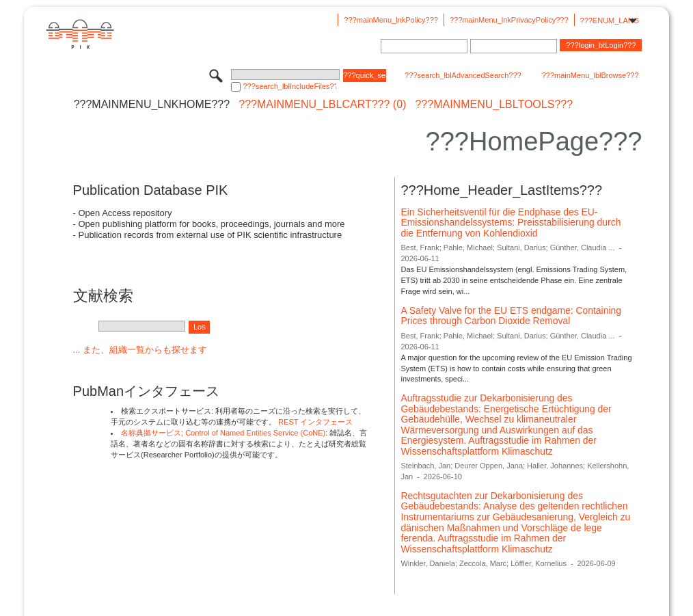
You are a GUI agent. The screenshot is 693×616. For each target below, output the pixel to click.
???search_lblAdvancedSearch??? (463, 75)
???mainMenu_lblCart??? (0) (322, 105)
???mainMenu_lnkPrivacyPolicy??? (509, 20)
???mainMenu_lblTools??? (494, 105)
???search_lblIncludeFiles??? (289, 86)
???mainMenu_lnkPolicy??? (391, 20)
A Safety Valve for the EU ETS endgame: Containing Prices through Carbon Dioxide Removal (511, 316)
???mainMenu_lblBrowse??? (590, 75)
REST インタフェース (315, 422)
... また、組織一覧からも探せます (140, 350)
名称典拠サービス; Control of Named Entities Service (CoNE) (223, 433)
